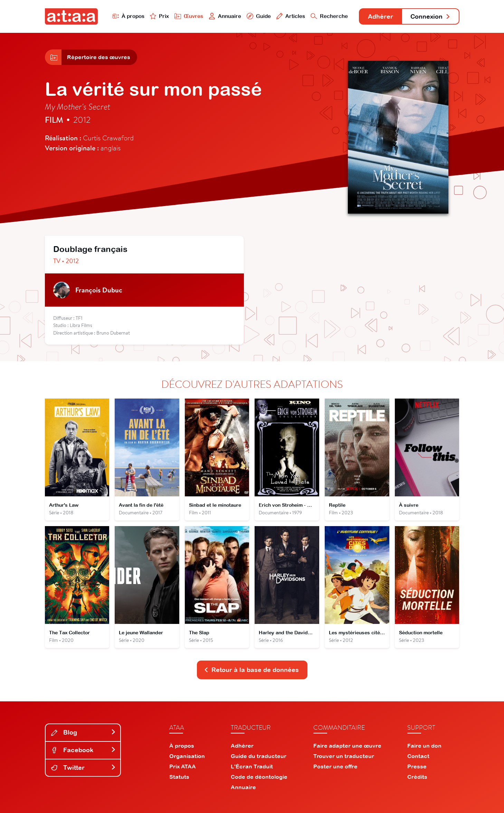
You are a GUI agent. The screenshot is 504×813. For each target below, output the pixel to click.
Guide (259, 16)
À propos (128, 16)
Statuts (179, 777)
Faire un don (424, 746)
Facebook (84, 750)
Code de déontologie (259, 777)
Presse (417, 766)
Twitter (84, 768)
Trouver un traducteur (344, 756)
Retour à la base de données (251, 670)
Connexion (430, 16)
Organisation (187, 756)
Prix (160, 16)
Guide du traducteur (259, 756)
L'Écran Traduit (252, 766)
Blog (84, 732)
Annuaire (225, 16)
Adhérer (381, 16)
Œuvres (189, 16)
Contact (418, 756)
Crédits (417, 777)
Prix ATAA (183, 766)
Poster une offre (335, 766)
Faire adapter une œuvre (347, 746)
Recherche (329, 16)
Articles (291, 16)
